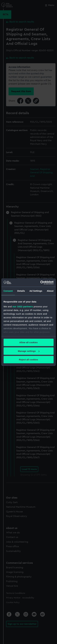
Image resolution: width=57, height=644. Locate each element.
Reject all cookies (29, 360)
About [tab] (50, 291)
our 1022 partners (23, 306)
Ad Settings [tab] (36, 291)
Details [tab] (21, 291)
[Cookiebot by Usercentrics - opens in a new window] (41, 283)
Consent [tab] (8, 291)
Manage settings (29, 351)
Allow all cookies (28, 342)
